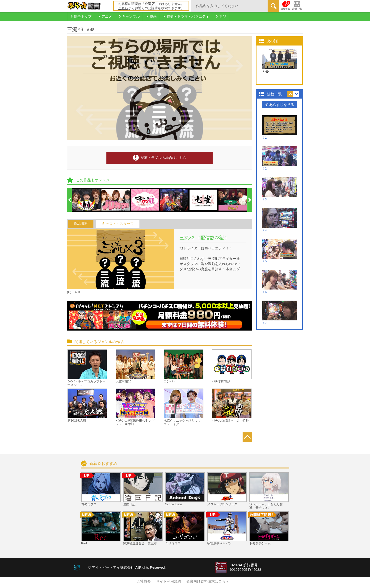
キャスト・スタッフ (118, 224)
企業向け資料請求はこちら (208, 581)
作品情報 (81, 224)
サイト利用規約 (169, 581)
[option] (87, 200)
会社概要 (144, 581)
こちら (123, 8)
